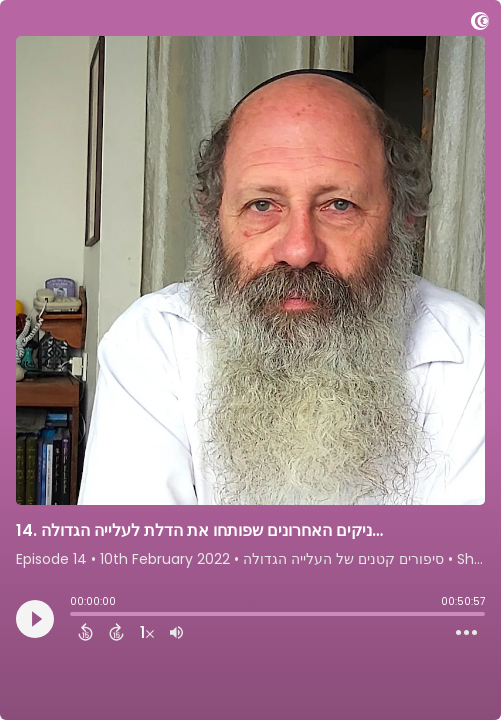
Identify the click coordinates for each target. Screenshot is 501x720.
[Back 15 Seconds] (85, 632)
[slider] (75, 616)
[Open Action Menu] (466, 633)
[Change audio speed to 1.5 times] (147, 632)
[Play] (35, 619)
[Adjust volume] (176, 632)
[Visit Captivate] (480, 24)
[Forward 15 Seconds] (116, 632)
